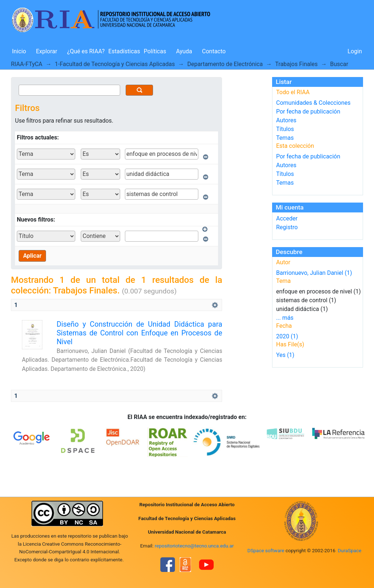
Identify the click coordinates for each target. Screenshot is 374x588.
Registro (287, 227)
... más (285, 318)
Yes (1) (285, 355)
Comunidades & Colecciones (313, 103)
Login (355, 51)
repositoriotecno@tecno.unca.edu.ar (194, 546)
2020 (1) (287, 336)
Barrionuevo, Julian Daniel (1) (314, 273)
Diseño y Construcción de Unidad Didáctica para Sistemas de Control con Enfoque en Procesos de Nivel (139, 333)
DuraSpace (350, 551)
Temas (285, 138)
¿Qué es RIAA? (86, 51)
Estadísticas (124, 51)
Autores (286, 120)
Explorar (46, 51)
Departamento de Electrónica (225, 64)
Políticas (155, 51)
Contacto (214, 51)
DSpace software (266, 551)
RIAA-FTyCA (27, 64)
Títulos (285, 129)
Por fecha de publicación (308, 112)
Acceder (287, 218)
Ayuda (184, 51)
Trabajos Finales (296, 64)
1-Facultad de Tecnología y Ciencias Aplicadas (115, 64)
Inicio (19, 51)
